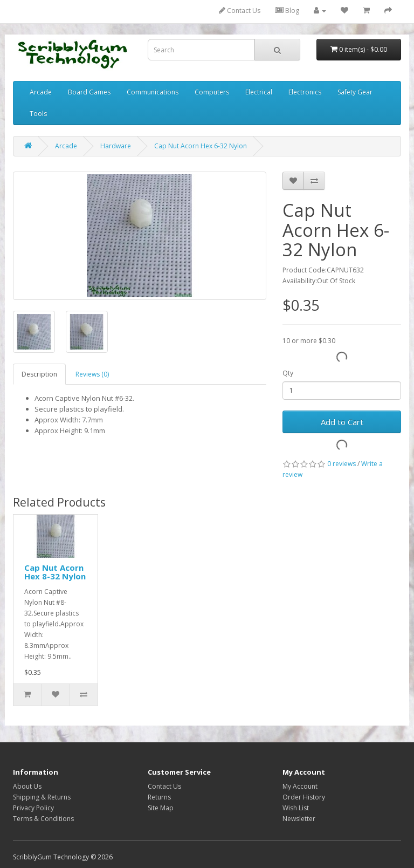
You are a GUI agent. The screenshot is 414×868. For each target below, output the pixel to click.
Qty (288, 373)
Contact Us (240, 11)
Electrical (259, 92)
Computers (212, 92)
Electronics (305, 92)
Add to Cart (342, 422)
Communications (153, 92)
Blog (287, 11)
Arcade (41, 92)
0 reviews (341, 464)
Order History (304, 797)
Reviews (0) (92, 374)
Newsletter (299, 819)
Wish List (296, 808)
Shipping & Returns (42, 797)
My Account (300, 786)
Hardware (116, 146)
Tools (38, 114)
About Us (27, 786)
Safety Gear (355, 92)
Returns (159, 797)
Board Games (89, 92)
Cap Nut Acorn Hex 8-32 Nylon (55, 572)
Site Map (161, 808)
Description (39, 374)
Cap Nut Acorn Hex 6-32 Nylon (201, 146)
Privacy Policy (33, 808)
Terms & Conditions (43, 819)
